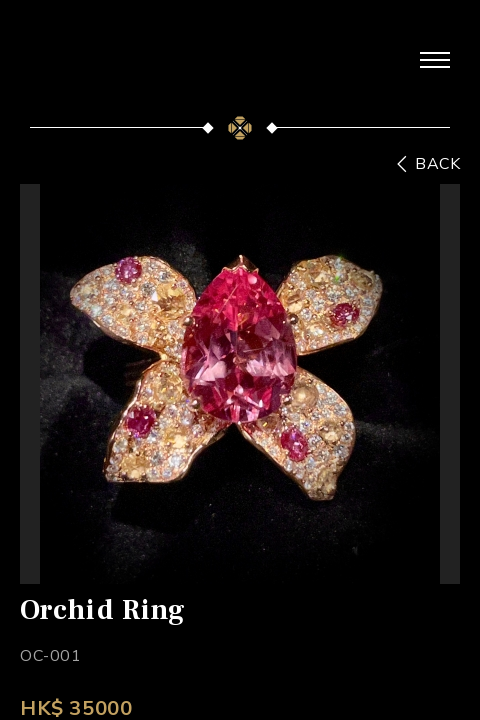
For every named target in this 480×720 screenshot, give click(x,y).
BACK (437, 164)
